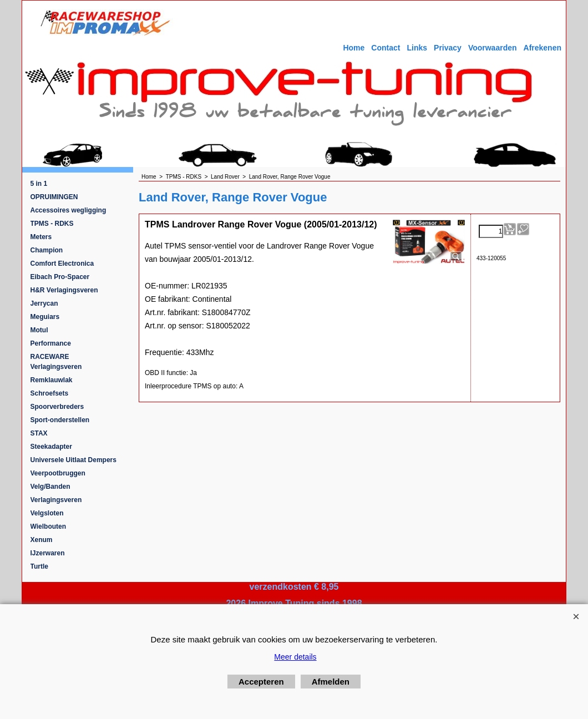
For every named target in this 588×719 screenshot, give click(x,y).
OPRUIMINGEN (54, 197)
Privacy (448, 48)
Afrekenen (543, 48)
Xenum (42, 540)
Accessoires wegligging (69, 210)
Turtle (39, 566)
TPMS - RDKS (52, 224)
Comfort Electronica (62, 264)
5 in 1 (39, 184)
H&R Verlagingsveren (64, 290)
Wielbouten (49, 526)
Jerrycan (44, 303)
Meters (41, 237)
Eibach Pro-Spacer (60, 277)
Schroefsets (50, 393)
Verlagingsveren (56, 500)
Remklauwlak (52, 380)
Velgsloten (47, 513)
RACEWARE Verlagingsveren (56, 362)
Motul (39, 330)
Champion (47, 250)
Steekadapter (51, 447)
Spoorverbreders (57, 407)
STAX (39, 433)
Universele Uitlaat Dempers (73, 460)
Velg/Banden (50, 487)
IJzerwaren (48, 553)
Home (354, 48)
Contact (386, 48)
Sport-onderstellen (60, 420)
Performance (51, 343)
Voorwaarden (493, 48)
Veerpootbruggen (58, 473)
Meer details (295, 657)
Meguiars (45, 317)
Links (417, 48)
